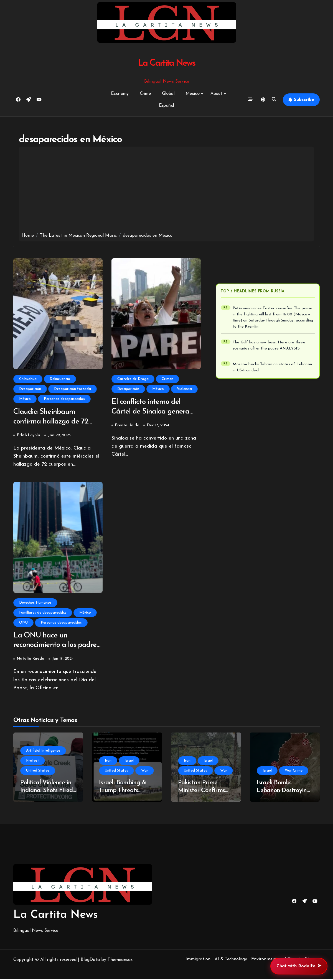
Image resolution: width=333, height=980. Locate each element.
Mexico (194, 94)
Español (166, 106)
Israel (129, 761)
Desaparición (30, 389)
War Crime (294, 771)
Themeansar (120, 961)
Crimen (167, 379)
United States (38, 771)
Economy (120, 94)
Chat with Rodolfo (299, 966)
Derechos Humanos (35, 603)
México (25, 399)
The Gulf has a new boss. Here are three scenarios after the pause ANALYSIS (269, 345)
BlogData (90, 961)
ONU (23, 623)
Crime (145, 94)
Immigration (198, 960)
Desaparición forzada (73, 389)
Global (168, 94)
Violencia (184, 389)
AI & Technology (231, 960)
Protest (33, 761)
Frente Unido (127, 426)
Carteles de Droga (133, 379)
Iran (108, 761)
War (145, 771)
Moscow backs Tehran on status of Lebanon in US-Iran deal (272, 367)
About (218, 94)
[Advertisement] (167, 191)
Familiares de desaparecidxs (43, 613)
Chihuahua (28, 379)
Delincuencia (60, 379)
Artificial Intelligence (43, 751)
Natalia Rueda (31, 659)
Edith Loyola (29, 436)
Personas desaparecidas (64, 399)
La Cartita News (166, 63)
